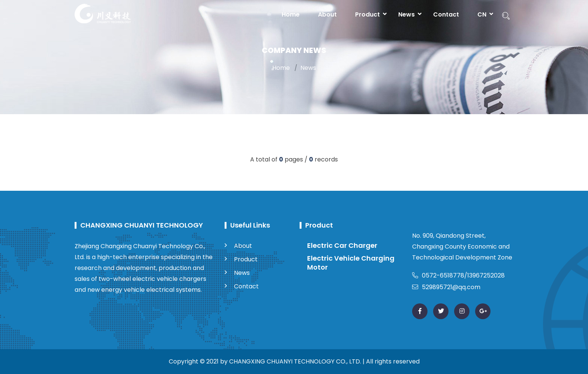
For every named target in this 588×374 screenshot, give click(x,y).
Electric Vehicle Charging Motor (351, 263)
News (406, 14)
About (327, 14)
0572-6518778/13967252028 (458, 275)
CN (482, 14)
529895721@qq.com (446, 287)
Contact (446, 14)
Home (291, 14)
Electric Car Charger (342, 245)
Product (367, 14)
